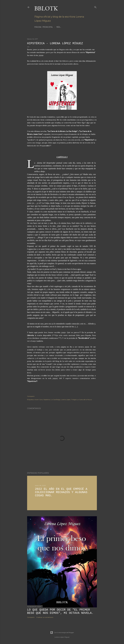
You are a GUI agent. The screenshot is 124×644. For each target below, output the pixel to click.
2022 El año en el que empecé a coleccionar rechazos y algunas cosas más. (61, 492)
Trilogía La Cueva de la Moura (81, 400)
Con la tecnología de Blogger (62, 633)
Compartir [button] (31, 396)
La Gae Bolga (56, 400)
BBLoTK (46, 8)
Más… (59, 27)
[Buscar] (95, 7)
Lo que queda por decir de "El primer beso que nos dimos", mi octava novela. (60, 611)
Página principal (44, 27)
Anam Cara (39, 400)
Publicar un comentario (45, 617)
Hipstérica (47, 400)
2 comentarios (49, 500)
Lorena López (66, 400)
